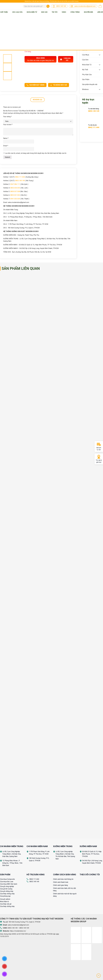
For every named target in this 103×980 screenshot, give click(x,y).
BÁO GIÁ (44, 12)
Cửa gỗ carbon (5, 899)
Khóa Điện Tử (32, 12)
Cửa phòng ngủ (5, 896)
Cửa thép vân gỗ (6, 904)
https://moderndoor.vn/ (18, 931)
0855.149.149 (20, 181)
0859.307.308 (15, 191)
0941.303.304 (15, 199)
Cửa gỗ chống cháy (7, 891)
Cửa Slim (85, 60)
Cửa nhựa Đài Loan (7, 882)
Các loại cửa (17, 12)
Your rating (7, 117)
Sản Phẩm (86, 79)
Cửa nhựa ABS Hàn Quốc (9, 884)
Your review (8, 125)
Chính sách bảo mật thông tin (63, 879)
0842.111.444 (20, 177)
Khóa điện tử (4, 902)
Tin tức (55, 12)
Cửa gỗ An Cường (6, 889)
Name (6, 138)
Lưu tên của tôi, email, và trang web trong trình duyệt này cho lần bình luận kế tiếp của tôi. (36, 153)
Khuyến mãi (88, 12)
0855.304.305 (15, 188)
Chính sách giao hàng (60, 885)
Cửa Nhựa (86, 55)
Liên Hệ (100, 12)
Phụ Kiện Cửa (87, 75)
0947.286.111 (15, 184)
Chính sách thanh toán (61, 882)
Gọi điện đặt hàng (36, 85)
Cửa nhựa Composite (7, 879)
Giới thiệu (4, 12)
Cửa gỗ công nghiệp (7, 886)
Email (6, 146)
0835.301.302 (15, 195)
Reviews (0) (37, 100)
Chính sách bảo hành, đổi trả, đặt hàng (64, 889)
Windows (85, 89)
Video (64, 12)
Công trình (75, 12)
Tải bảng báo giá (59, 85)
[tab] (37, 100)
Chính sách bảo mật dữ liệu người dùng (65, 895)
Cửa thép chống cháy (7, 894)
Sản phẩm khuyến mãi (90, 84)
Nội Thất (85, 70)
